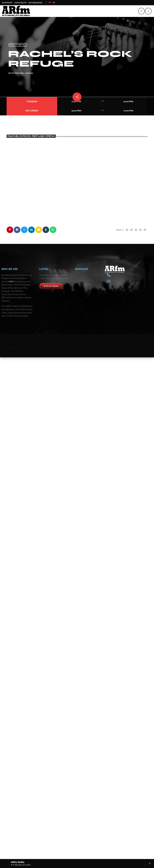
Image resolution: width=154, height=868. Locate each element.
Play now (51, 788)
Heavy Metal (18, 45)
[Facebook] (54, 3)
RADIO (11, 842)
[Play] (148, 11)
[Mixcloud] (50, 3)
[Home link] (16, 11)
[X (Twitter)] (46, 3)
